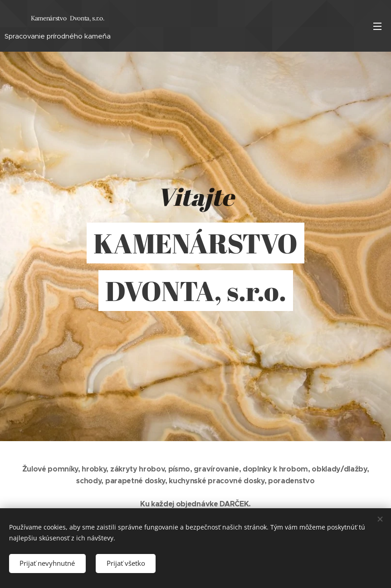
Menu (377, 26)
